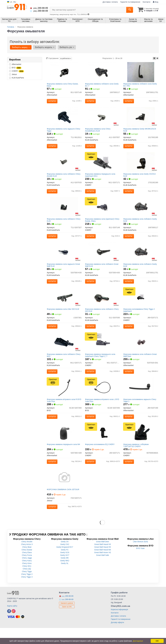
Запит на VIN (67, 623)
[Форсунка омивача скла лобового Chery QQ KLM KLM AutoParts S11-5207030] (103, 306)
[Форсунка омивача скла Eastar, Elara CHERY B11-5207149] (102, 212)
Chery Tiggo (27, 587)
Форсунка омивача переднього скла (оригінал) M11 (101, 179)
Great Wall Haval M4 (103, 566)
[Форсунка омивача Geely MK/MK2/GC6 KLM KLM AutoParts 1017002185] (141, 119)
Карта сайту (12, 622)
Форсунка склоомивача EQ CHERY (100, 458)
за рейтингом (66, 58)
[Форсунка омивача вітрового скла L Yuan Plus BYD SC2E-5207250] (102, 399)
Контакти (147, 2)
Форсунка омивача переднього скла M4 (64, 458)
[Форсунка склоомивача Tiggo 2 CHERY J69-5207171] (141, 306)
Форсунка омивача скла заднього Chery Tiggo (64, 132)
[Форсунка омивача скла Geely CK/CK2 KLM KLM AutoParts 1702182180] (141, 166)
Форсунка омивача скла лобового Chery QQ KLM (102, 319)
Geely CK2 (65, 560)
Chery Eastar (27, 566)
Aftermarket (15, 64)
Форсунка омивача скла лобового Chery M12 (64, 365)
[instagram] (13, 627)
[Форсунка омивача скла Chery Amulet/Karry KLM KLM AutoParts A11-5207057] (102, 119)
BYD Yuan (140, 564)
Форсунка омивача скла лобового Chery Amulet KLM (64, 179)
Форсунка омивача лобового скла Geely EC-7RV (141, 85)
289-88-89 (39, 8)
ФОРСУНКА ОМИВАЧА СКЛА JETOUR (64, 504)
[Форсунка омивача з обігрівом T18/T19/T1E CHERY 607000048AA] (141, 446)
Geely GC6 (65, 568)
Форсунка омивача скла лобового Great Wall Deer (141, 365)
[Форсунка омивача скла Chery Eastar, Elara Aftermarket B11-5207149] (64, 72)
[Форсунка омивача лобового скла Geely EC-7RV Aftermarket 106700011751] (141, 72)
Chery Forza (27, 571)
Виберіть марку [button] (20, 47)
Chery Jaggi (27, 574)
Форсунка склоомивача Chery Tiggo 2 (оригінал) (140, 319)
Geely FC (65, 566)
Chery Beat (27, 563)
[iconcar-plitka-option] (154, 58)
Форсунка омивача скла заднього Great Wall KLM (64, 272)
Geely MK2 (65, 577)
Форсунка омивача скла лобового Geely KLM (141, 225)
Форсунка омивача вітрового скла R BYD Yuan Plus (63, 412)
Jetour (13, 74)
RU (15, 2)
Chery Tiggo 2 (27, 590)
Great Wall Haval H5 (103, 563)
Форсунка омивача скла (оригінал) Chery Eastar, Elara (100, 225)
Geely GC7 (65, 571)
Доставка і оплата (110, 2)
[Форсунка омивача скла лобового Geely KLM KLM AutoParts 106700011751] (141, 259)
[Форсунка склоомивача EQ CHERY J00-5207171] (102, 446)
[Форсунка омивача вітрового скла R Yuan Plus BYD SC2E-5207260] (64, 399)
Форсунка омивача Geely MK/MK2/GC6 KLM (140, 132)
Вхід (156, 2)
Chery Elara (27, 568)
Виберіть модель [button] (44, 47)
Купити (53, 102)
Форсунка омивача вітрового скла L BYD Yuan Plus (100, 412)
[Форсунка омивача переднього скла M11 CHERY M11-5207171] (102, 166)
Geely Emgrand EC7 (65, 563)
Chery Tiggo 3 (27, 593)
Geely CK (65, 558)
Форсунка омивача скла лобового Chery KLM (64, 225)
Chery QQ (27, 585)
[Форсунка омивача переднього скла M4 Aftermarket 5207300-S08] (64, 446)
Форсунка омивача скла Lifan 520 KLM (64, 318)
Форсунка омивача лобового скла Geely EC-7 (102, 85)
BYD (15, 68)
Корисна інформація (119, 626)
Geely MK (65, 574)
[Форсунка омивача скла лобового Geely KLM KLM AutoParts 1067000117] (141, 212)
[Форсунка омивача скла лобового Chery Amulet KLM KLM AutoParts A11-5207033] (64, 166)
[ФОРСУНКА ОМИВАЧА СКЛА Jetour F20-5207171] (64, 493)
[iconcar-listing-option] (157, 58)
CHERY (17, 71)
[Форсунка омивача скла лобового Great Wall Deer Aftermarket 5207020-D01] (141, 353)
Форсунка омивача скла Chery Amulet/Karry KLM (98, 132)
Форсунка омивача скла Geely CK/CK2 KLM (140, 179)
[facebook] (9, 627)
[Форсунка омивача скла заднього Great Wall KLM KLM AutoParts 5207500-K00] (64, 259)
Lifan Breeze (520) (140, 558)
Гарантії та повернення (121, 635)
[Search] (128, 10)
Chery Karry (27, 577)
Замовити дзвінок (67, 619)
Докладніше (138, 641)
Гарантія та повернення (130, 2)
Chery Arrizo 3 (27, 560)
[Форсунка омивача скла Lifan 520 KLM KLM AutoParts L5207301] (64, 306)
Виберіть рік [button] (65, 47)
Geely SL (65, 579)
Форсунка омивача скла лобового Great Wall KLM (102, 272)
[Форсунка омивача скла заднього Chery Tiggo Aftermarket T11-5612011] (64, 119)
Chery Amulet (27, 558)
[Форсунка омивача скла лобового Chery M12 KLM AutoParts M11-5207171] (64, 353)
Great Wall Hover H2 (103, 568)
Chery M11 (27, 582)
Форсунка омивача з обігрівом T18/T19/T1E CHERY (136, 459)
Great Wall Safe (103, 571)
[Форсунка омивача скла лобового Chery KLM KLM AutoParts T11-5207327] (64, 212)
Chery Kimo (27, 579)
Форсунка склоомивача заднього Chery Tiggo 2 (140, 412)
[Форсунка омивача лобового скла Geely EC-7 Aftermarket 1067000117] (102, 72)
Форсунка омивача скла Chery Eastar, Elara (63, 85)
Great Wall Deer (103, 558)
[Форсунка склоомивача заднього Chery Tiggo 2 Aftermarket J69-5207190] (141, 399)
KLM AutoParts (17, 78)
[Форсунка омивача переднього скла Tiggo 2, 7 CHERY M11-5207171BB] (102, 353)
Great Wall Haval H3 (103, 560)
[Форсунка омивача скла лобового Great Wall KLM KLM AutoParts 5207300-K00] (102, 259)
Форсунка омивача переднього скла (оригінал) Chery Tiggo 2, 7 (101, 365)
